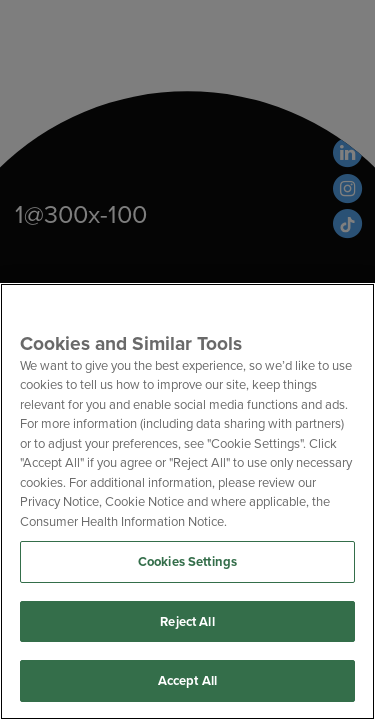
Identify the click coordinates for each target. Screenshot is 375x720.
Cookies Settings (187, 561)
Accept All (187, 680)
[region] (187, 501)
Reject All (187, 621)
